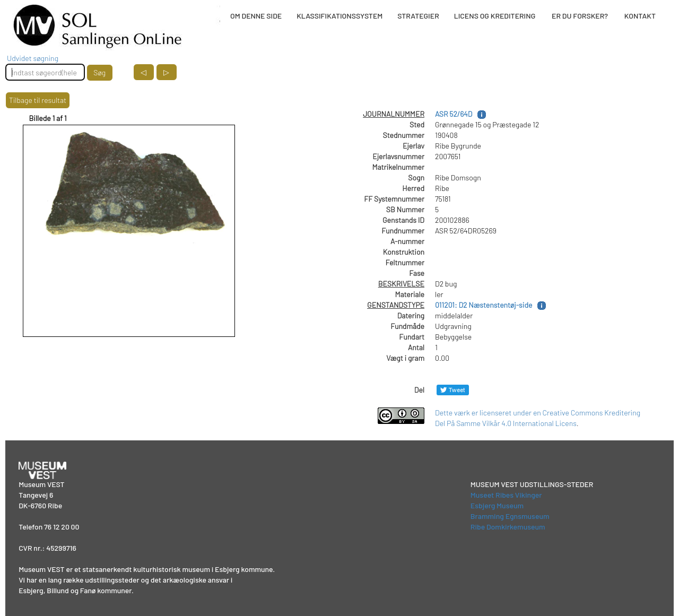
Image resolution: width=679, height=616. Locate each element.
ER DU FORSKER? (580, 16)
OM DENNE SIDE (256, 16)
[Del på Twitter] (453, 390)
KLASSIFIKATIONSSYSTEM (339, 16)
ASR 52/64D (454, 114)
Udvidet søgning (33, 58)
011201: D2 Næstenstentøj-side (484, 305)
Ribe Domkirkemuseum (508, 527)
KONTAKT (640, 16)
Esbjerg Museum (497, 505)
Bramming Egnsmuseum (510, 516)
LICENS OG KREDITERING (495, 16)
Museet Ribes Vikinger (506, 495)
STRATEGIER (418, 16)
